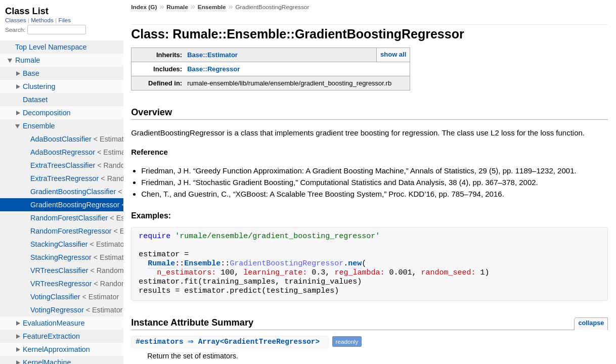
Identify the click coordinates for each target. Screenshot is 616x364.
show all (393, 54)
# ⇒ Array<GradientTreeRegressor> (231, 342)
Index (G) (144, 7)
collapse (591, 323)
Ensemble (212, 7)
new (355, 264)
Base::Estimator (212, 55)
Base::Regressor (213, 69)
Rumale (177, 7)
